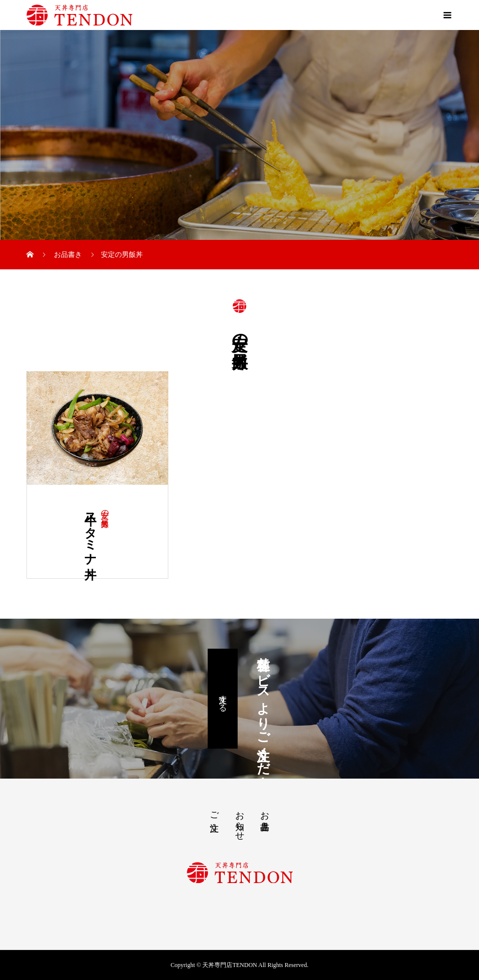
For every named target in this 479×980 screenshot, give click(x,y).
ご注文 (214, 811)
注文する (223, 699)
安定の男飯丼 (105, 509)
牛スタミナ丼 (90, 532)
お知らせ (240, 821)
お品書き (265, 816)
